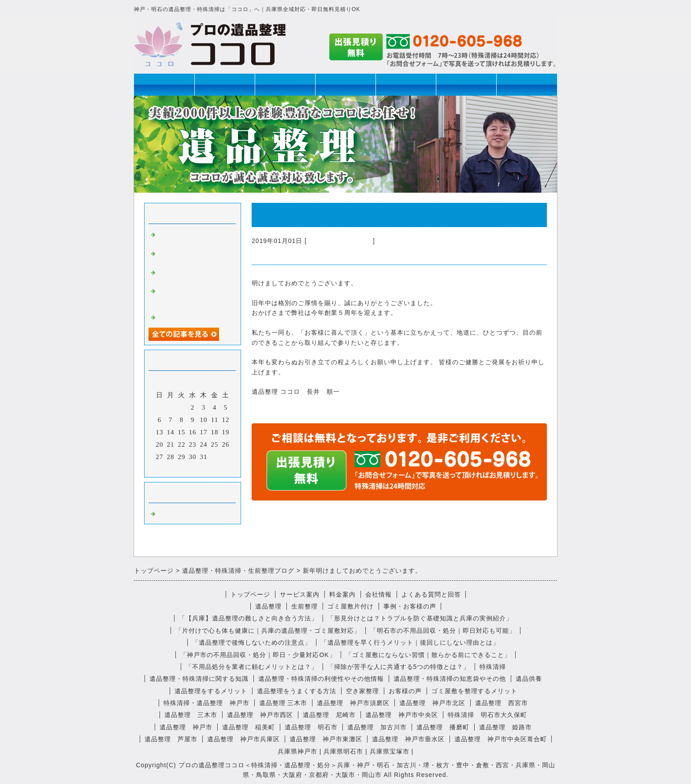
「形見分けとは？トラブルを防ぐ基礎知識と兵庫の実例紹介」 (420, 618)
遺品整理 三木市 (283, 703)
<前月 (174, 468)
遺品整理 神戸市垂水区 (408, 739)
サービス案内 (300, 594)
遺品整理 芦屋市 (171, 739)
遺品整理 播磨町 (443, 727)
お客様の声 (405, 691)
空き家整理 (362, 691)
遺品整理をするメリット (211, 691)
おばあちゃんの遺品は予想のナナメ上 (193, 256)
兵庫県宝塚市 (390, 751)
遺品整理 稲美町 (249, 727)
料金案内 (342, 594)
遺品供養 (529, 679)
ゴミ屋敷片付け (406, 84)
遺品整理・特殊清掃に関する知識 (199, 679)
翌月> (211, 468)
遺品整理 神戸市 (186, 727)
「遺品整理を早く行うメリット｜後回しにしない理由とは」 (410, 642)
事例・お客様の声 (410, 606)
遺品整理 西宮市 (502, 703)
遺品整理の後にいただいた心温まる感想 (193, 275)
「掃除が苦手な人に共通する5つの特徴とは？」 (399, 667)
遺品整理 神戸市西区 (260, 715)
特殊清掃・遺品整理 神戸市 (206, 703)
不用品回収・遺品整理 (340, 241)
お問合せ (527, 84)
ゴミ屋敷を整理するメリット (474, 691)
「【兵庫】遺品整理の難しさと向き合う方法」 (248, 618)
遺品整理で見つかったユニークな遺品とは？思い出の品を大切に (193, 298)
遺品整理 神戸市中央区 (402, 715)
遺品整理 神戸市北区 (432, 703)
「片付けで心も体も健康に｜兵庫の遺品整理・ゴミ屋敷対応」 (268, 631)
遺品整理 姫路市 (505, 727)
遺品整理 (225, 84)
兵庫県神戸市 (297, 751)
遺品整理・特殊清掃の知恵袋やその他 (450, 679)
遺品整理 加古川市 (377, 727)
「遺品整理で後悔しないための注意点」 (252, 642)
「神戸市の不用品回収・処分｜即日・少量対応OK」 (258, 655)
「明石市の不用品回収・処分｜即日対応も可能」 (443, 631)
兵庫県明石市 (343, 751)
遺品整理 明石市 (311, 727)
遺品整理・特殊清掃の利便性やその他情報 (321, 679)
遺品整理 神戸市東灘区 (326, 739)
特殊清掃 (345, 84)
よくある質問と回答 (431, 594)
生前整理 (285, 84)
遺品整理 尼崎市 (329, 715)
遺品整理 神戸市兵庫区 (243, 739)
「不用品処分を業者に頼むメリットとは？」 (252, 667)
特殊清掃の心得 (182, 317)
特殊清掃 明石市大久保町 (487, 715)
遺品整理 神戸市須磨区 (353, 703)
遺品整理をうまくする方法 (297, 691)
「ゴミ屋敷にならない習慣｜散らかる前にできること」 (428, 655)
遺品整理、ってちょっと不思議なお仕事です (193, 237)
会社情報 (466, 84)
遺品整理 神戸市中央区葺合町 (501, 739)
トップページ (164, 84)
